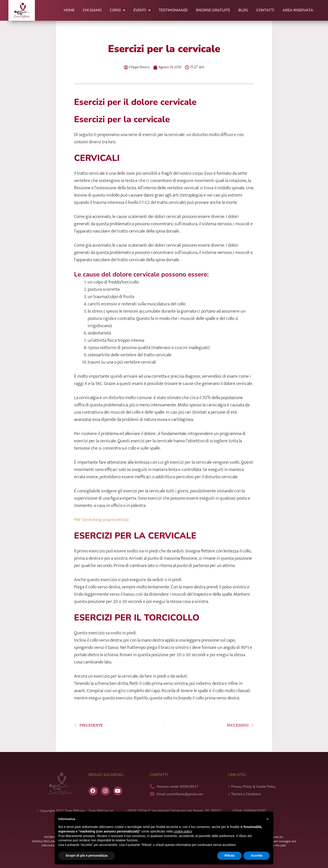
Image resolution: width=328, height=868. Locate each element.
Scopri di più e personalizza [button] (87, 855)
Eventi (142, 10)
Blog (243, 10)
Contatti (265, 10)
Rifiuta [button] (230, 855)
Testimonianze (173, 10)
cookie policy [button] (183, 831)
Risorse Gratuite (213, 10)
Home (69, 10)
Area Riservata (298, 10)
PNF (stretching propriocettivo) (103, 520)
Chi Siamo (92, 10)
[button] (267, 819)
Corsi (118, 10)
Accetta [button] (257, 855)
